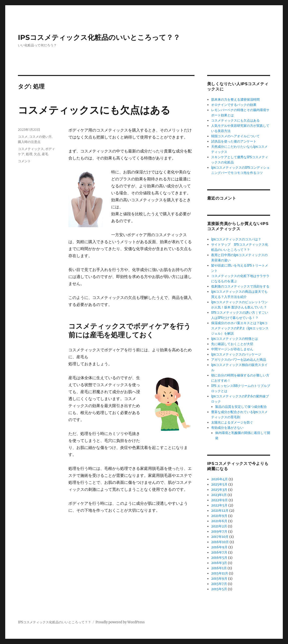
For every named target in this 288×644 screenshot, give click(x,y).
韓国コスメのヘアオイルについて (235, 136)
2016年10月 (220, 542)
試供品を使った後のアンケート (234, 141)
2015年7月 (219, 584)
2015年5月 (219, 589)
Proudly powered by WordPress (120, 622)
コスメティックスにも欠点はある (94, 110)
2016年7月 (219, 552)
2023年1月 (219, 495)
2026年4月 (219, 479)
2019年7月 (219, 532)
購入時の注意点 (29, 142)
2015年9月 (219, 579)
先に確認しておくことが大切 (232, 344)
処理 (29, 154)
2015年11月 (220, 573)
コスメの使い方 (40, 137)
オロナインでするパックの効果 (234, 105)
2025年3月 (219, 490)
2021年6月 (219, 521)
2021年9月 (219, 516)
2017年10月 (220, 537)
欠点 (37, 154)
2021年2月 (219, 526)
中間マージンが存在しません (232, 349)
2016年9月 (219, 547)
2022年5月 (219, 505)
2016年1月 (219, 568)
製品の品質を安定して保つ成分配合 (241, 407)
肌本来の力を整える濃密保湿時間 (235, 100)
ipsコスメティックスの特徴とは (235, 339)
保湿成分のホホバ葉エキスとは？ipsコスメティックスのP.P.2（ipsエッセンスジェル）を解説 (240, 328)
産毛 (45, 154)
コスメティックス (31, 149)
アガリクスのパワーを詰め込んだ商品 (239, 360)
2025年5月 (219, 484)
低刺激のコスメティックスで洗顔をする (240, 286)
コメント (24, 161)
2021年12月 (220, 511)
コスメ (23, 137)
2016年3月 (219, 563)
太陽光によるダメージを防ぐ (232, 422)
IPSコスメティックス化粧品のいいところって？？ (99, 37)
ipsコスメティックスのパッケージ (236, 354)
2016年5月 (219, 558)
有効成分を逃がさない (227, 428)
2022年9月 (219, 500)
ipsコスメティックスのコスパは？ (236, 239)
